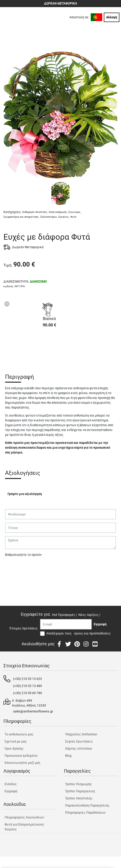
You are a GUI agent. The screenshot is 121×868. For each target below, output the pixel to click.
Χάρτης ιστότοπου (79, 748)
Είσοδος (11, 784)
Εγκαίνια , (64, 217)
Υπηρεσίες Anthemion (81, 734)
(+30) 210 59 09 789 (27, 693)
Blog (68, 756)
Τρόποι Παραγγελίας (80, 791)
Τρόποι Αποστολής (79, 798)
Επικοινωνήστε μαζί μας (23, 763)
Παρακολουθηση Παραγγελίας (87, 805)
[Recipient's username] (66, 624)
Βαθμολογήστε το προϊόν (23, 555)
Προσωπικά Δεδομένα (21, 756)
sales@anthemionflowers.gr (33, 711)
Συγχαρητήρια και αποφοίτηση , (21, 217)
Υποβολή (14, 567)
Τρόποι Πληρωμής (78, 784)
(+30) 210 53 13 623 (27, 679)
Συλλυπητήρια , (49, 217)
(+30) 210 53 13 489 (27, 686)
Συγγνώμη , (75, 212)
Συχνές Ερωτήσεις (79, 741)
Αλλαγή (112, 17)
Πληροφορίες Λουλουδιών (24, 817)
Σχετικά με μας (16, 741)
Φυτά (73, 217)
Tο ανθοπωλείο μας (19, 734)
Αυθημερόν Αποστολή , (35, 212)
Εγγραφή (11, 791)
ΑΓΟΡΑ (49, 348)
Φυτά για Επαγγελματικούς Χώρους (24, 827)
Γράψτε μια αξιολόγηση (25, 494)
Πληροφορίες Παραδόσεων (85, 812)
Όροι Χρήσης (14, 748)
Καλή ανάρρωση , (58, 212)
